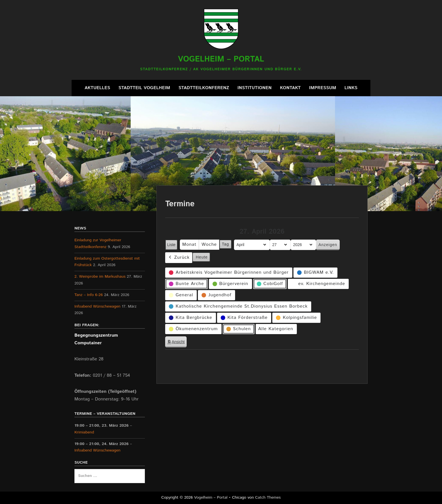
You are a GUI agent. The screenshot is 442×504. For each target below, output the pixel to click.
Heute (202, 257)
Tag (226, 244)
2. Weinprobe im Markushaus (100, 277)
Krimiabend (84, 432)
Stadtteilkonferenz (204, 88)
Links (351, 88)
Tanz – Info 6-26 (89, 295)
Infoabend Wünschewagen (97, 306)
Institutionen (254, 88)
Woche (209, 245)
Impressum (322, 88)
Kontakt (290, 88)
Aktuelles (97, 88)
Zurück (179, 258)
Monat (189, 245)
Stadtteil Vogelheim (144, 88)
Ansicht (177, 343)
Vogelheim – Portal (221, 59)
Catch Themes (268, 498)
